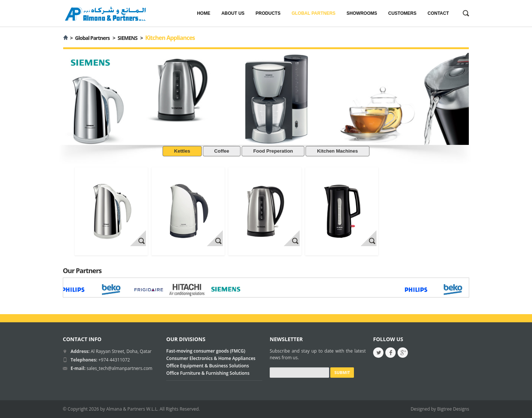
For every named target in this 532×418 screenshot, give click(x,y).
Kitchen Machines (337, 151)
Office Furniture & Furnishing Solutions (208, 373)
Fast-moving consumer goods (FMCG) (206, 351)
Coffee (222, 151)
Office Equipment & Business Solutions (208, 366)
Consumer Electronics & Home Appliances (211, 358)
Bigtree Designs (453, 409)
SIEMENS (127, 38)
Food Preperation (273, 151)
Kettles (182, 151)
